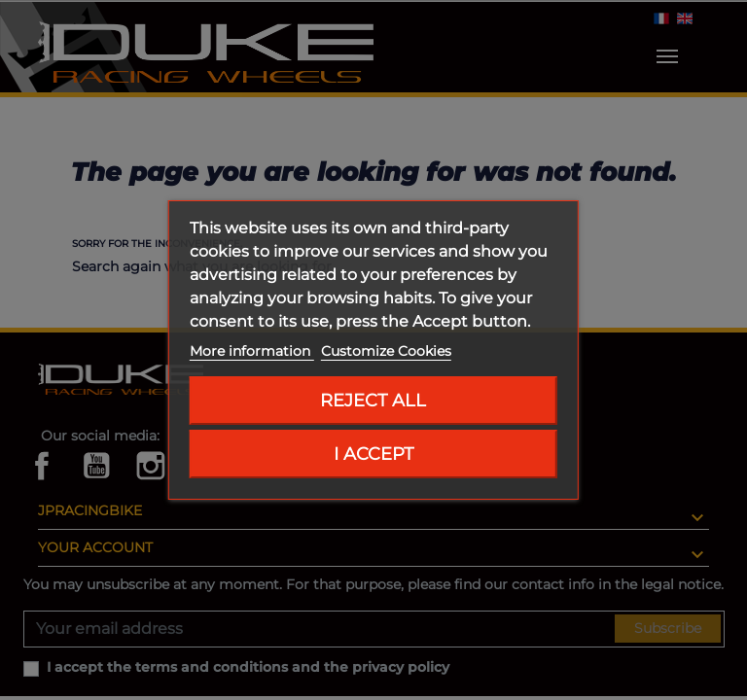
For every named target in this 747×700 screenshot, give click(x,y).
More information (252, 351)
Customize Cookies (386, 351)
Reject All (373, 400)
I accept (373, 454)
